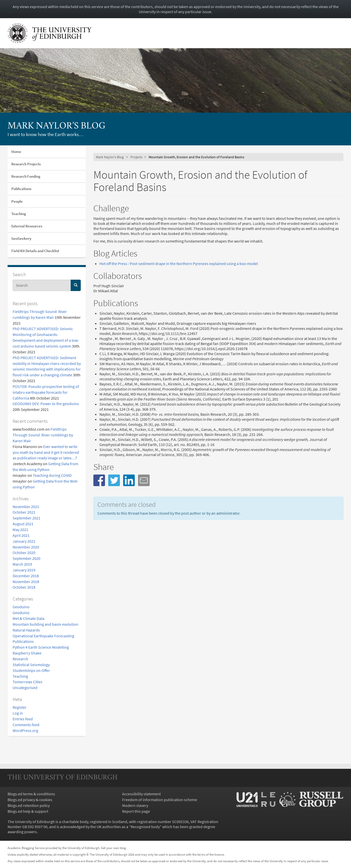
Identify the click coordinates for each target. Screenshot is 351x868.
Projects (137, 157)
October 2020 (24, 553)
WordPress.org (25, 730)
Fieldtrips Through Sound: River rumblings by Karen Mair (43, 435)
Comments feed (26, 725)
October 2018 (24, 587)
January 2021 (24, 541)
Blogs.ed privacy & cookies (30, 800)
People (17, 201)
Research (20, 659)
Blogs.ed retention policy (29, 805)
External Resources (27, 226)
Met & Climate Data (29, 618)
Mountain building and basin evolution (45, 624)
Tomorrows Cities (28, 682)
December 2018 (26, 576)
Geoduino (21, 607)
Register (20, 707)
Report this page (136, 811)
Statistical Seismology (31, 665)
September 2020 (26, 558)
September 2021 (26, 518)
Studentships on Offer (31, 670)
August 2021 (23, 524)
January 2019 (24, 570)
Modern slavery (135, 805)
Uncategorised (25, 688)
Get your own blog (113, 848)
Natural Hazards (26, 630)
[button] (99, 480)
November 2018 (26, 582)
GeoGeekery (21, 238)
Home (16, 152)
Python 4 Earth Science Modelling (41, 647)
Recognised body (145, 827)
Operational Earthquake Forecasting (43, 636)
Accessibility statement (141, 794)
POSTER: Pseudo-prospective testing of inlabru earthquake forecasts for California (46, 392)
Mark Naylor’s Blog (57, 126)
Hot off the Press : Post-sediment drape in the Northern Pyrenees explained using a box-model (179, 264)
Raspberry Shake (27, 653)
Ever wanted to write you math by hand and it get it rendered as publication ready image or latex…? (46, 452)
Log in (18, 713)
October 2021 (24, 512)
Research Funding (26, 176)
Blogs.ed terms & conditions (31, 794)
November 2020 (26, 547)
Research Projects (26, 164)
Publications (21, 189)
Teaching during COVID (52, 475)
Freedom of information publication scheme (160, 800)
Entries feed (23, 719)
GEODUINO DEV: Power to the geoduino (46, 404)
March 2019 (22, 564)
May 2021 (20, 530)
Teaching (19, 214)
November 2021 (26, 507)
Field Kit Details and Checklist (35, 251)
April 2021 (21, 535)
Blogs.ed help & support (28, 811)
